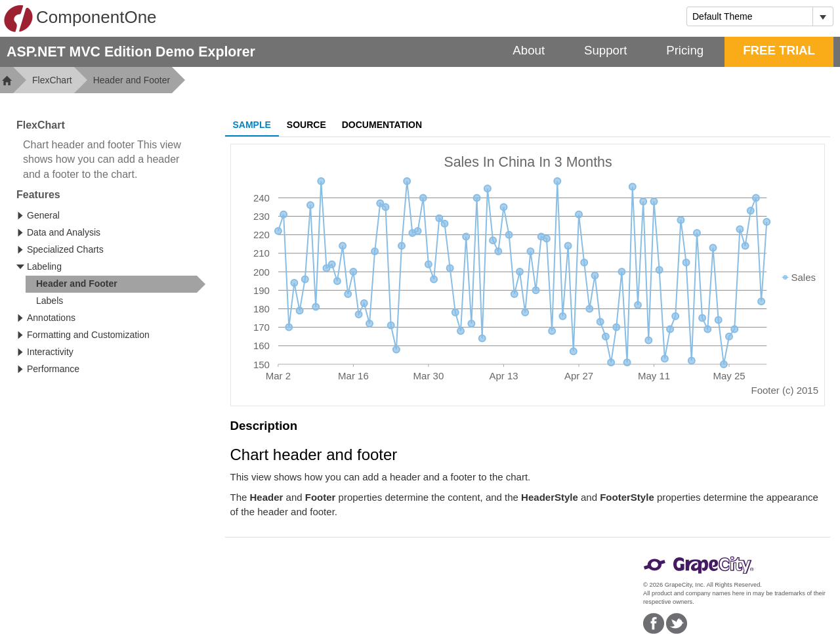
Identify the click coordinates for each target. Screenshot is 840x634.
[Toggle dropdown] (823, 16)
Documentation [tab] (382, 125)
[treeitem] (115, 284)
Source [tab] (306, 125)
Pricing (685, 50)
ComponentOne (80, 18)
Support (605, 50)
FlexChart (52, 80)
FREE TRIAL (779, 50)
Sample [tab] (252, 125)
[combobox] (750, 16)
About (529, 50)
